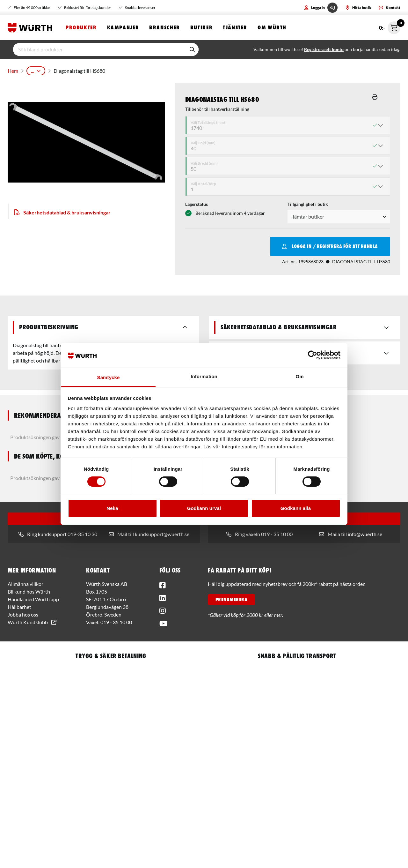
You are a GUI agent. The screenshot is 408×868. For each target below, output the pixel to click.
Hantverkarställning (223, 70)
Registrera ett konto (324, 50)
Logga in (321, 8)
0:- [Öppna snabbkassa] (390, 28)
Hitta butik (358, 7)
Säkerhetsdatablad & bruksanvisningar (62, 210)
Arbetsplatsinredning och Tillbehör (140, 70)
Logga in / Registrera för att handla (330, 244)
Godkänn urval (204, 508)
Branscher (165, 28)
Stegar (189, 70)
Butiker (201, 28)
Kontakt (390, 7)
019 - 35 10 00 (116, 620)
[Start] (32, 28)
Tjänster (235, 28)
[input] (99, 50)
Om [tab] (299, 376)
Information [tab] (204, 376)
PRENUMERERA (231, 598)
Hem (12, 70)
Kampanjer (123, 28)
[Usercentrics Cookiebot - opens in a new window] (313, 355)
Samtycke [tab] (109, 377)
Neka (112, 508)
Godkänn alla (296, 508)
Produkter (81, 28)
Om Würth (272, 28)
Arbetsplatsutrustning (75, 70)
